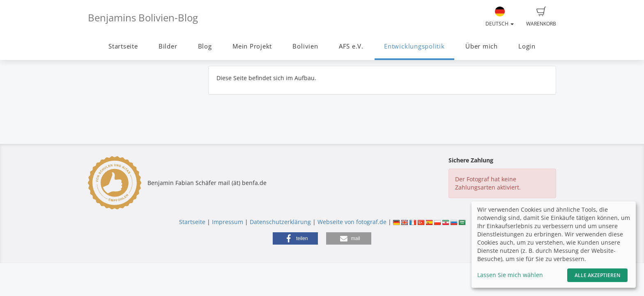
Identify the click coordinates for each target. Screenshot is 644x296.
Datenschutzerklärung (280, 222)
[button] (295, 238)
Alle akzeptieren (597, 275)
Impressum (228, 222)
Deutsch (500, 17)
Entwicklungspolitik (414, 46)
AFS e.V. (351, 46)
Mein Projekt (252, 46)
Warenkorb (541, 17)
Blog (205, 46)
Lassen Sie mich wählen (510, 275)
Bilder (168, 46)
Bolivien (305, 46)
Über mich (482, 46)
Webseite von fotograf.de (352, 222)
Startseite (123, 46)
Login (527, 46)
